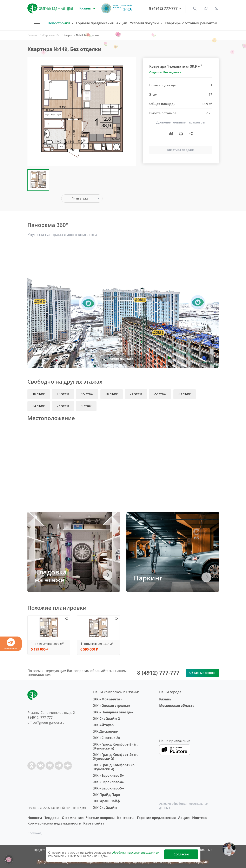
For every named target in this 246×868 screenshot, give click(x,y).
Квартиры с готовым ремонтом (191, 23)
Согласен (181, 854)
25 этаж (63, 406)
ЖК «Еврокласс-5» (109, 788)
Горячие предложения (95, 23)
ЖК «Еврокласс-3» (109, 775)
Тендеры (52, 818)
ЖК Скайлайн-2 (107, 719)
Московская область (177, 706)
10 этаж (39, 394)
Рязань (165, 699)
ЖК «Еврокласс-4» (109, 782)
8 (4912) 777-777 (163, 8)
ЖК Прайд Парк (107, 795)
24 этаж (39, 406)
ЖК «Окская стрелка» (112, 706)
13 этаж (63, 394)
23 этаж (185, 394)
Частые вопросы (100, 818)
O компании (73, 818)
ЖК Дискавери (106, 731)
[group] (82, 112)
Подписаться (11, 644)
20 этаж (112, 394)
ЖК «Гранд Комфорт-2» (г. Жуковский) (115, 757)
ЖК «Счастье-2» (107, 738)
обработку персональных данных (135, 852)
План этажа (80, 198)
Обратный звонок (202, 673)
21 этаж (136, 394)
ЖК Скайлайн (105, 808)
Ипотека (200, 818)
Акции (122, 23)
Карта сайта (94, 823)
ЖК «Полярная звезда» (113, 712)
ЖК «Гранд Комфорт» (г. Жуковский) (114, 767)
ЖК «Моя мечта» (108, 699)
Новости (35, 818)
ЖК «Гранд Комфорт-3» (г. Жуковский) (115, 746)
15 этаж (87, 394)
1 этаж (86, 406)
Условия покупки (144, 23)
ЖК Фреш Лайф (107, 801)
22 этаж (160, 394)
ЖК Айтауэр (103, 725)
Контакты (126, 818)
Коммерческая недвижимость (54, 823)
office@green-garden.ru (46, 722)
